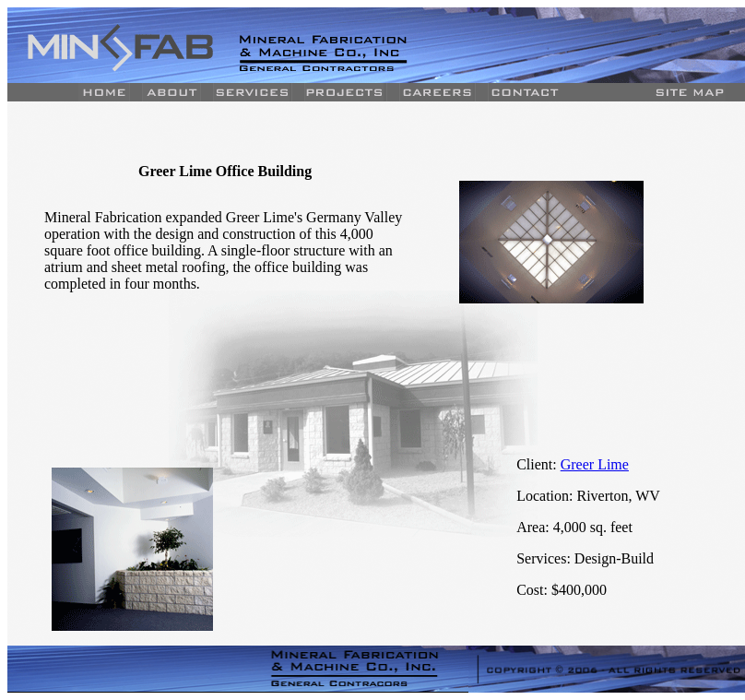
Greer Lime (595, 464)
